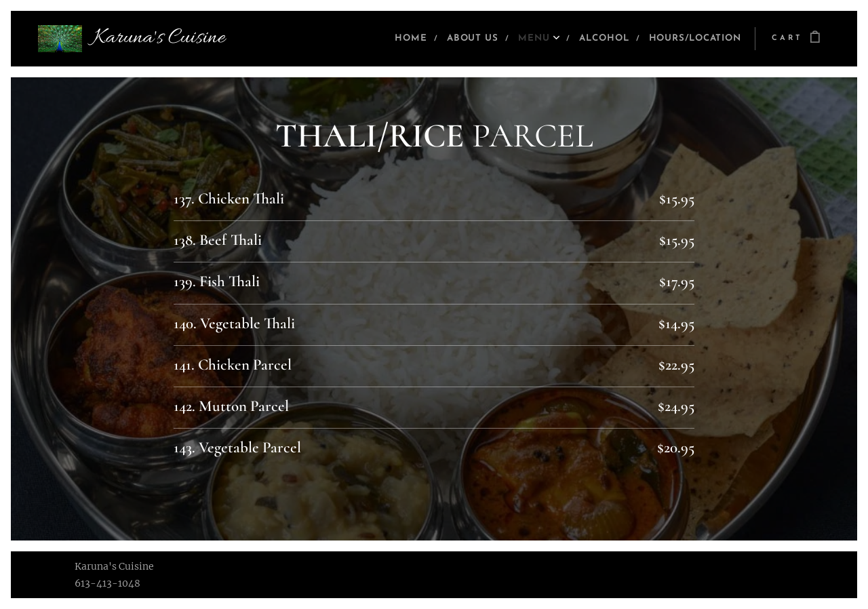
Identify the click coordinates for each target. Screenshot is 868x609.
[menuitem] (381, 39)
